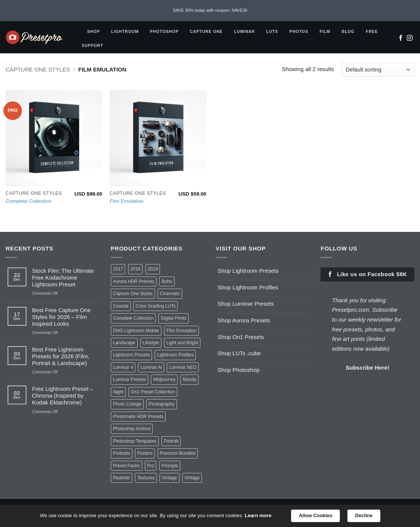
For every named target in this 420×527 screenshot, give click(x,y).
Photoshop (166, 32)
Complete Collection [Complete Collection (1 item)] (133, 318)
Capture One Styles (38, 69)
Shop (95, 32)
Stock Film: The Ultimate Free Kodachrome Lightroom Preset (63, 277)
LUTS (274, 32)
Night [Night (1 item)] (118, 392)
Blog (350, 32)
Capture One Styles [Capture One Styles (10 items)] (133, 294)
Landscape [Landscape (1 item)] (124, 343)
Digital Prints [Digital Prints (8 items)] (173, 318)
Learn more (258, 515)
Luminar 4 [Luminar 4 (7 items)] (123, 367)
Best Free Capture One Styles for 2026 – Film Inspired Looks (61, 317)
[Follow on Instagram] (410, 39)
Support (94, 46)
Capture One (208, 32)
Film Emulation (126, 201)
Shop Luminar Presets (246, 304)
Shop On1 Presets (241, 337)
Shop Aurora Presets (244, 320)
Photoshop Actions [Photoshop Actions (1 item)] (132, 429)
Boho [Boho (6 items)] (167, 281)
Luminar (246, 32)
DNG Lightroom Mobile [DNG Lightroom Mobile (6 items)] (136, 331)
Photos (301, 32)
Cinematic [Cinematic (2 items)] (170, 294)
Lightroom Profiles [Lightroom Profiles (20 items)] (175, 355)
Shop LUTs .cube (239, 353)
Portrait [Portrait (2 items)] (171, 441)
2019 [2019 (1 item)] (153, 269)
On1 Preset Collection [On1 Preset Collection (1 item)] (153, 392)
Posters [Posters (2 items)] (145, 453)
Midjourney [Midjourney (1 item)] (164, 379)
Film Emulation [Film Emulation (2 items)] (181, 331)
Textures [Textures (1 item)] (146, 478)
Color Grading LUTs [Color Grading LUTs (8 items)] (156, 306)
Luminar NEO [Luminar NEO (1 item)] (183, 367)
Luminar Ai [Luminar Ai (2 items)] (151, 367)
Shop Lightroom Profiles (248, 287)
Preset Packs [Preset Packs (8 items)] (126, 466)
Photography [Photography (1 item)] (161, 404)
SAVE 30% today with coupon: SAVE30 (210, 10)
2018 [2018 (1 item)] (136, 269)
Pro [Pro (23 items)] (151, 466)
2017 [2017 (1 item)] (118, 269)
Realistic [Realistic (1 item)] (122, 478)
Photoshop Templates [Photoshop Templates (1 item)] (135, 441)
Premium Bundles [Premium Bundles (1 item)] (178, 453)
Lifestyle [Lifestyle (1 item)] (151, 343)
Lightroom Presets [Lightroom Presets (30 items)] (132, 355)
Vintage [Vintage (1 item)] (192, 478)
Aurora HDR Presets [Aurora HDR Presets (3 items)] (134, 281)
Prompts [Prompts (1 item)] (170, 466)
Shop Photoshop (239, 370)
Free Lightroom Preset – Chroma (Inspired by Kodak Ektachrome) (63, 396)
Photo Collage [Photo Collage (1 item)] (127, 404)
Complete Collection (29, 201)
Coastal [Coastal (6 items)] (121, 306)
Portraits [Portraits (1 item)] (122, 453)
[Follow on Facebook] (401, 39)
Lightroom (126, 32)
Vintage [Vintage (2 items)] (170, 478)
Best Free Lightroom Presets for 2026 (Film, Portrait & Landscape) (61, 356)
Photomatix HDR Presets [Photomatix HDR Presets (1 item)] (138, 417)
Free (374, 32)
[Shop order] (378, 70)
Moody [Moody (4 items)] (189, 379)
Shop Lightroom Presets (248, 271)
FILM (326, 32)
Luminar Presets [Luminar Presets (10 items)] (129, 379)
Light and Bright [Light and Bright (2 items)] (182, 343)
